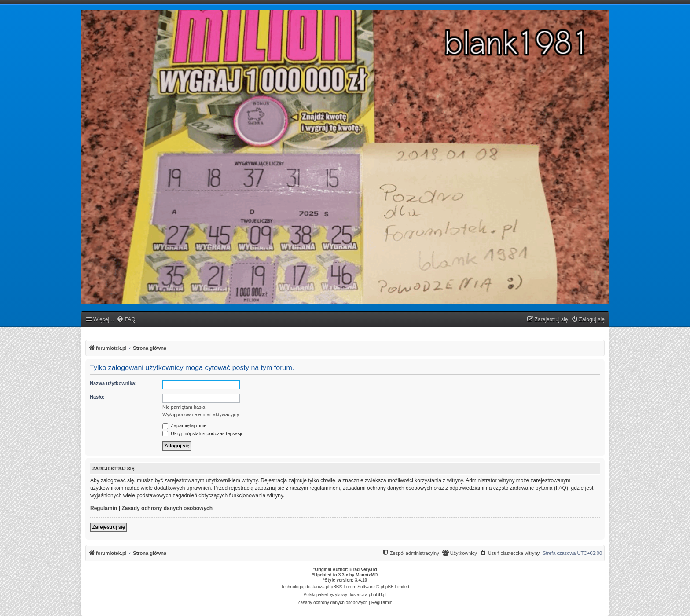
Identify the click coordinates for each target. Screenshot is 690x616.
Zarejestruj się (108, 527)
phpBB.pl (378, 595)
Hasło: (97, 397)
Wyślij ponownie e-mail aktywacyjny (201, 414)
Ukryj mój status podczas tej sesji (202, 433)
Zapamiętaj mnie (184, 425)
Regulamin (104, 508)
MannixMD (367, 575)
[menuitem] (126, 320)
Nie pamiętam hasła (184, 407)
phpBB (333, 587)
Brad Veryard (363, 570)
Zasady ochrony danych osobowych (167, 508)
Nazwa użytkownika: (113, 383)
